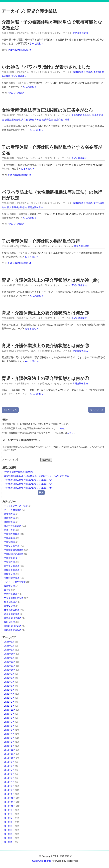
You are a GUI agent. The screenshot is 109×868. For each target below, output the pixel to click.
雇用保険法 (9, 622)
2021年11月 (10, 666)
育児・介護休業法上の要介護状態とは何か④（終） (52, 280)
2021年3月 (9, 698)
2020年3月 (9, 738)
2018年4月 (9, 830)
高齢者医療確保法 (13, 630)
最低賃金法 (9, 586)
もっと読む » (36, 43)
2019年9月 (9, 762)
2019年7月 (9, 770)
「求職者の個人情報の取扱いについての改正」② (28, 484)
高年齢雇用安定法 (13, 626)
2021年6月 (9, 686)
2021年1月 (9, 706)
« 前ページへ (10, 410)
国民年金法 (9, 574)
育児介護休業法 (80, 33)
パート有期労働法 (13, 510)
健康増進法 (9, 522)
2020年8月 (9, 718)
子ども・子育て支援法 (15, 582)
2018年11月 (10, 802)
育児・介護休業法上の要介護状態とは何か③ (45, 313)
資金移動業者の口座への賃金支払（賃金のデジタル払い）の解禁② (36, 476)
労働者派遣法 (10, 558)
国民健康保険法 (12, 570)
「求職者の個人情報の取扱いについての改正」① (28, 488)
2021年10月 (10, 670)
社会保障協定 (10, 602)
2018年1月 (9, 842)
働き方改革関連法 (13, 526)
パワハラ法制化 (16, 93)
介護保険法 (9, 514)
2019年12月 (10, 750)
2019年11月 (10, 754)
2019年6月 (9, 774)
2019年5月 (9, 778)
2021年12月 (10, 662)
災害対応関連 (10, 594)
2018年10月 (10, 806)
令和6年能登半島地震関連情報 (19, 472)
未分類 (7, 590)
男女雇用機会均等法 (31, 120)
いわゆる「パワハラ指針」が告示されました (46, 67)
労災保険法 (9, 562)
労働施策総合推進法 (82, 72)
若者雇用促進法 (12, 614)
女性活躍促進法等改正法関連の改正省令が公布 (47, 110)
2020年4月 (9, 734)
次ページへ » (97, 410)
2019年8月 (9, 766)
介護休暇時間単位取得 (19, 50)
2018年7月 (9, 818)
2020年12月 (10, 710)
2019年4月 (9, 782)
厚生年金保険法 (12, 566)
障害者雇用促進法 (13, 618)
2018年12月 (10, 798)
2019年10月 (10, 758)
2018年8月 (9, 814)
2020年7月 (9, 722)
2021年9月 (9, 674)
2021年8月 (9, 678)
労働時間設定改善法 (14, 554)
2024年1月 (9, 642)
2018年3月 (9, 834)
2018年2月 (9, 838)
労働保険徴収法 (12, 534)
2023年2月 (9, 646)
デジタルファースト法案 (16, 506)
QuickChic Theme (42, 861)
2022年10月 (10, 654)
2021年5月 (9, 690)
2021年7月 (9, 682)
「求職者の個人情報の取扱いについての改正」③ (28, 480)
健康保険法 (9, 518)
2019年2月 (9, 790)
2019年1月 (9, 794)
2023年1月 (9, 650)
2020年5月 (9, 730)
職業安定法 (48, 120)
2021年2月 (9, 702)
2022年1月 (9, 658)
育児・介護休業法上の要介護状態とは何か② (45, 346)
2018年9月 (9, 810)
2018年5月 (9, 826)
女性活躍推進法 (13, 120)
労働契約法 (9, 542)
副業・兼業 (9, 530)
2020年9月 (9, 714)
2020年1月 (9, 746)
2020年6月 (9, 726)
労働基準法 (9, 538)
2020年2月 (9, 742)
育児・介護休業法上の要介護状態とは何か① (45, 378)
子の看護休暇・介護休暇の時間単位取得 (41, 241)
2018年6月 (9, 822)
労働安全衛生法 (12, 546)
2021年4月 (9, 694)
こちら (61, 428)
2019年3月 (9, 786)
